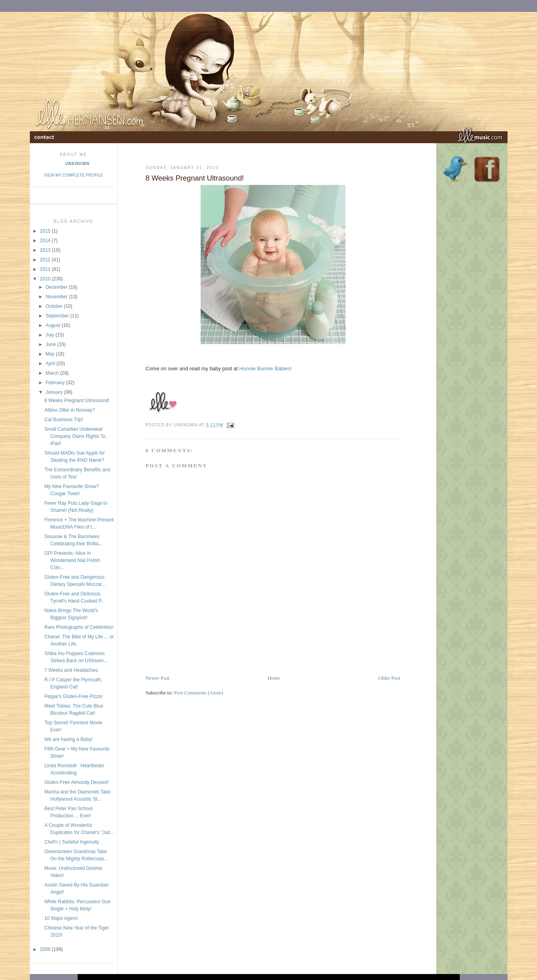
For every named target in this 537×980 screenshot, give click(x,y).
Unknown (77, 164)
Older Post (389, 678)
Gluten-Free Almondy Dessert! (76, 782)
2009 (46, 949)
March (53, 373)
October (55, 306)
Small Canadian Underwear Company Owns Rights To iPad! (75, 436)
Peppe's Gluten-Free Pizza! (73, 696)
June (51, 344)
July (50, 335)
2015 (46, 231)
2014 (46, 241)
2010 (46, 279)
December (57, 287)
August (54, 325)
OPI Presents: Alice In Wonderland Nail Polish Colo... (72, 560)
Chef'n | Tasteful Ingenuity (71, 842)
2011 (46, 269)
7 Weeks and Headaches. (71, 670)
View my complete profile (73, 175)
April (51, 364)
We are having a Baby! (68, 739)
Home (274, 678)
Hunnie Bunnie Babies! (266, 368)
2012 (46, 260)
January (55, 392)
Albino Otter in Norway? (69, 410)
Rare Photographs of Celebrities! (79, 627)
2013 (46, 250)
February (56, 383)
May (51, 354)
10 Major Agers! (61, 918)
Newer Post (158, 678)
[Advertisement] (239, 656)
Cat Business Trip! (63, 420)
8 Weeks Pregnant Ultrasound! (77, 401)
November (57, 297)
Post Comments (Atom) (199, 693)
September (58, 316)
